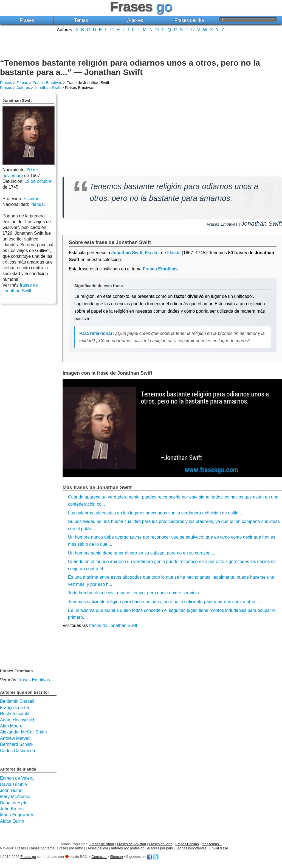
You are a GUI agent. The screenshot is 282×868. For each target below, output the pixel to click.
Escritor (152, 253)
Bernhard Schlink (17, 744)
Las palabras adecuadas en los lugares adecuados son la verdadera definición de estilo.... (156, 513)
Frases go (28, 857)
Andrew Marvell (15, 738)
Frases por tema (42, 848)
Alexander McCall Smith (23, 732)
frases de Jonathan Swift (113, 625)
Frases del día (189, 20)
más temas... (212, 844)
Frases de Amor (102, 844)
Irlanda (174, 253)
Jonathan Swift (47, 88)
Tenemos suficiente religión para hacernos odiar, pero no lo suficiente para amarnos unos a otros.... (165, 602)
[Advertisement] (141, 45)
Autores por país (160, 848)
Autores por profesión (128, 848)
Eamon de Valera (17, 778)
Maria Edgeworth (17, 815)
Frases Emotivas (47, 83)
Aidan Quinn (12, 821)
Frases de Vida (161, 844)
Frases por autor (70, 848)
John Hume (11, 790)
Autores (135, 20)
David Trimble (13, 784)
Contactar (99, 857)
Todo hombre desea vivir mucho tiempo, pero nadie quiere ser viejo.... (136, 593)
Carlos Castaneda (18, 751)
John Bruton (12, 809)
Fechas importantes (191, 848)
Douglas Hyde (14, 803)
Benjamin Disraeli (17, 701)
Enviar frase (219, 848)
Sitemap (116, 857)
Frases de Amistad (132, 844)
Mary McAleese (15, 796)
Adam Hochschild (17, 720)
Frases (27, 20)
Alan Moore (11, 726)
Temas (81, 20)
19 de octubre (38, 181)
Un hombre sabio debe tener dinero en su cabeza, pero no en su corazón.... (142, 553)
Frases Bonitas (187, 844)
